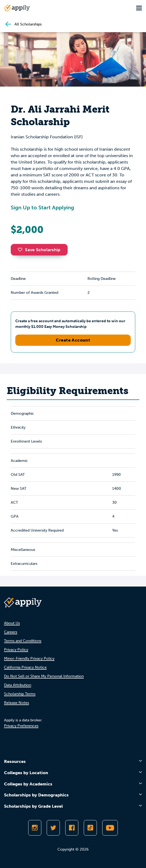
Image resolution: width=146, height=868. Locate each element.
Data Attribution (18, 685)
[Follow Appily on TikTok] (90, 828)
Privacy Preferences (21, 726)
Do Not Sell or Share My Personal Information (44, 676)
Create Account (73, 340)
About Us (12, 623)
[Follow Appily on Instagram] (35, 828)
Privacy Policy (16, 650)
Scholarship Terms (20, 694)
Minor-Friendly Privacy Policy (29, 659)
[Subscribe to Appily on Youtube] (110, 828)
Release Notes (17, 703)
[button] (21, 250)
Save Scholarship (39, 250)
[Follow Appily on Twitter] (53, 828)
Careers (11, 632)
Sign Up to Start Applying (42, 207)
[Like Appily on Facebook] (72, 828)
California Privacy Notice (25, 667)
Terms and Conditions (23, 641)
